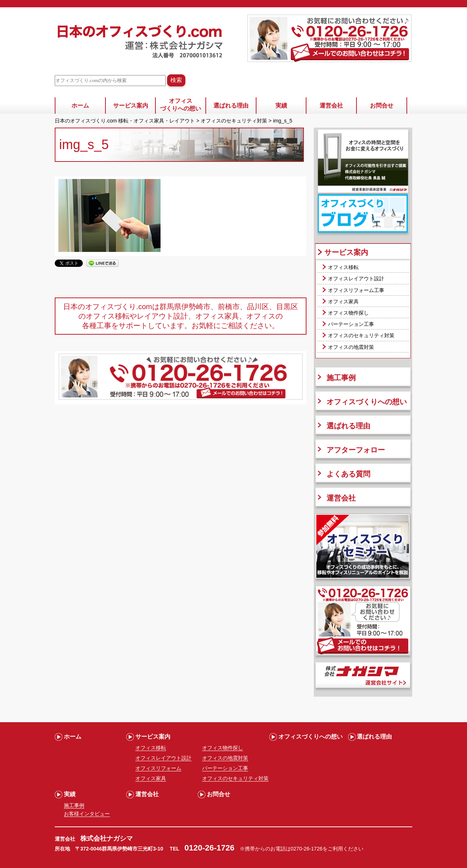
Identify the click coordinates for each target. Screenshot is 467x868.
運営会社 (331, 106)
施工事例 (341, 378)
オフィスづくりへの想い (181, 105)
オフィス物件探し (348, 313)
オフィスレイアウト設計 (356, 279)
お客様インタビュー (87, 814)
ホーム (80, 106)
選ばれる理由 (231, 106)
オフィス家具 (343, 301)
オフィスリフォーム (158, 768)
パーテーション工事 (351, 324)
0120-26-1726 (210, 848)
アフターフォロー (356, 450)
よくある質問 (348, 474)
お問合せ (382, 106)
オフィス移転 (343, 267)
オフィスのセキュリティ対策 (361, 335)
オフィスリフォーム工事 (356, 290)
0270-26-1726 (307, 849)
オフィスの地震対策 (351, 347)
